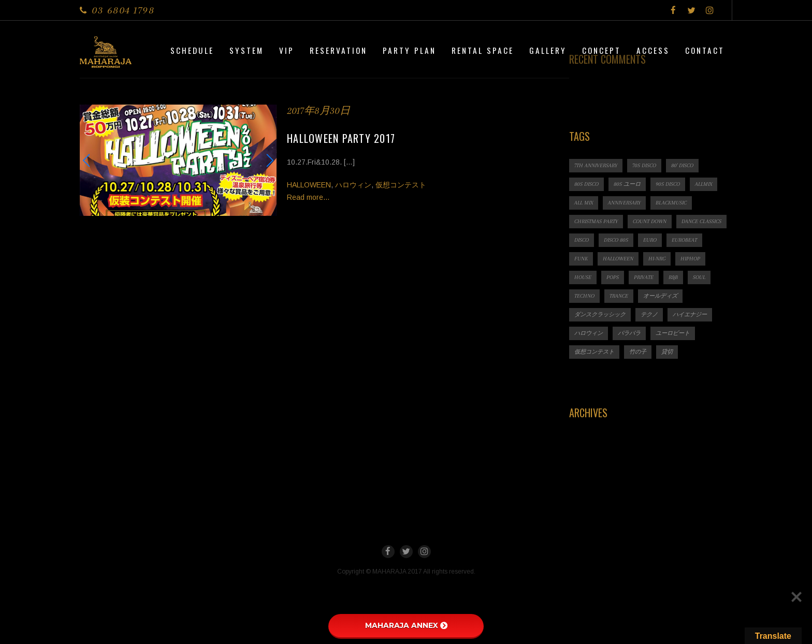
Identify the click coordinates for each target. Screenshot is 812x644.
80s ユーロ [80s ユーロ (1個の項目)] (627, 184)
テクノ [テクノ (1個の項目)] (649, 314)
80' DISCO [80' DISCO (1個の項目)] (682, 165)
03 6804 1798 (123, 10)
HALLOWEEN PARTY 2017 (341, 138)
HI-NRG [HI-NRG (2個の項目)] (657, 259)
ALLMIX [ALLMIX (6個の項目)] (704, 184)
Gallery (548, 50)
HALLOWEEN (309, 185)
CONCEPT (601, 50)
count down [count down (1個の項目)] (650, 221)
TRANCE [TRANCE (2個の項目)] (619, 296)
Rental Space (483, 50)
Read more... (308, 197)
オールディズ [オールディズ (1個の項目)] (660, 296)
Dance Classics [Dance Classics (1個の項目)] (701, 221)
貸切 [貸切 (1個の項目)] (667, 352)
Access (653, 50)
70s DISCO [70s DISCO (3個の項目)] (644, 165)
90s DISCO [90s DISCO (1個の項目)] (668, 184)
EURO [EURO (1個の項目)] (650, 240)
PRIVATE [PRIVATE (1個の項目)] (644, 277)
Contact (705, 50)
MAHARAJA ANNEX (406, 625)
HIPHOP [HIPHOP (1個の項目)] (690, 259)
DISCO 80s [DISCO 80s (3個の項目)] (616, 240)
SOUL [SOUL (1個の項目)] (699, 277)
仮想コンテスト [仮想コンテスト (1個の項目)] (594, 352)
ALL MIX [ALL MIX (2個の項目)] (584, 203)
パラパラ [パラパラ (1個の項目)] (629, 333)
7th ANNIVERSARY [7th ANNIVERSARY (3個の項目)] (596, 165)
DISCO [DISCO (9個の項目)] (582, 240)
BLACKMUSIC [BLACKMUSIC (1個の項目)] (671, 203)
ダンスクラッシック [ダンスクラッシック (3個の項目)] (600, 314)
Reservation (338, 50)
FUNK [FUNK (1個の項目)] (581, 259)
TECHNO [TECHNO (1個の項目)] (584, 296)
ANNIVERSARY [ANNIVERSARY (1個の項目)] (624, 203)
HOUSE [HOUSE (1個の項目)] (583, 277)
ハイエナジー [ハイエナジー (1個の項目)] (690, 314)
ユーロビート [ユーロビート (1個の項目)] (673, 333)
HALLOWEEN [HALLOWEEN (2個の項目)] (618, 259)
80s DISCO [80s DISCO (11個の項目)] (586, 184)
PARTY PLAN (409, 50)
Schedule (192, 50)
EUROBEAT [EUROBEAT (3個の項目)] (684, 240)
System (247, 50)
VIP (287, 50)
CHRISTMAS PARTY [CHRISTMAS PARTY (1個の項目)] (596, 221)
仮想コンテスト (401, 185)
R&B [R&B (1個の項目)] (673, 277)
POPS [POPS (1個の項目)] (613, 277)
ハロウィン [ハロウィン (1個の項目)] (589, 333)
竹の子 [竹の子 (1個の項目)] (638, 352)
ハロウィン (353, 185)
